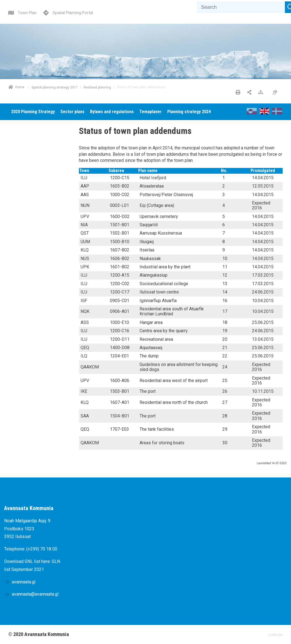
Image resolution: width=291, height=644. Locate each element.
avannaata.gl (24, 582)
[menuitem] (33, 112)
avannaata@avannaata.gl (35, 594)
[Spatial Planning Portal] (68, 12)
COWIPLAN (275, 635)
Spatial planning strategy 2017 (55, 87)
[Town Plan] (22, 12)
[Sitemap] (262, 93)
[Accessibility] (276, 93)
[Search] (241, 7)
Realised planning (97, 87)
